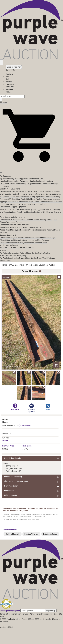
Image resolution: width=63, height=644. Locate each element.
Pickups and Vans (43, 230)
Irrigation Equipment (37, 181)
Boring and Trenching (27, 194)
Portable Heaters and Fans (31, 240)
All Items (4, 103)
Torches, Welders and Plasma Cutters (32, 243)
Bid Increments (10, 495)
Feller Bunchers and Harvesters (13, 209)
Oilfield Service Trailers (35, 253)
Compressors (5, 238)
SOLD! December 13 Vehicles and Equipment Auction (32, 265)
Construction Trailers (17, 253)
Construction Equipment (10, 189)
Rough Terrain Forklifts (37, 202)
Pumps (9, 243)
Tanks (14, 243)
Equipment (10, 84)
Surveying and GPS (14, 204)
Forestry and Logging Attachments (39, 209)
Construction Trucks (16, 258)
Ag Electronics (6, 179)
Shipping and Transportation (16, 481)
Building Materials (13, 534)
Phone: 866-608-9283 (30, 619)
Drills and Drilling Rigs (30, 197)
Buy (7, 76)
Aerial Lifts (4, 191)
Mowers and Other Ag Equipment (22, 184)
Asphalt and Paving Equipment (21, 191)
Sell (7, 79)
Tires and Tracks (28, 248)
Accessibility (47, 614)
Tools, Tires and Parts (9, 245)
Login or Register (14, 67)
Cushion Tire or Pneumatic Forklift (14, 220)
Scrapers (50, 202)
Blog (56, 614)
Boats (8, 230)
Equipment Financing (13, 477)
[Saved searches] (2, 62)
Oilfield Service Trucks (33, 258)
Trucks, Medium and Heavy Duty (13, 256)
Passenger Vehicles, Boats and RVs (14, 225)
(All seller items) (25, 425)
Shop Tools (16, 248)
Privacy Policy (35, 614)
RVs (52, 230)
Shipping (9, 89)
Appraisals (10, 87)
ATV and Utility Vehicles (16, 227)
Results (9, 82)
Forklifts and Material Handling (13, 217)
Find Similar (9, 491)
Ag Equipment (6, 176)
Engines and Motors (19, 238)
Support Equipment (8, 235)
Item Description (11, 486)
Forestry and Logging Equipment (13, 207)
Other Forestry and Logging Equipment (27, 212)
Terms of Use (23, 614)
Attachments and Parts (43, 191)
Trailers (3, 250)
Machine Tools (6, 248)
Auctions (9, 74)
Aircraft (3, 227)
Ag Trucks (4, 258)
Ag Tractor (16, 179)
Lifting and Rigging (13, 240)
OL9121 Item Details (13, 458)
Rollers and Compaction (18, 202)
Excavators (44, 197)
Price (8, 446)
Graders (51, 197)
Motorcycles (15, 230)
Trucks (8, 261)
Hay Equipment (22, 181)
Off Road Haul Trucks (17, 199)
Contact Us (10, 70)
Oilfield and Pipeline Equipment (39, 199)
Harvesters (12, 181)
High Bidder (27, 446)
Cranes (12, 197)
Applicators (25, 179)
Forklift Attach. (34, 220)
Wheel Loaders (39, 204)
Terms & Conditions (8, 614)
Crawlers (18, 197)
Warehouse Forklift (14, 222)
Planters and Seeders (44, 184)
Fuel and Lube (33, 238)
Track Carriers (28, 204)
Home (4, 265)
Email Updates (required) (10, 611)
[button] (31, 166)
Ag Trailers (4, 253)
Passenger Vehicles (28, 230)
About (8, 92)
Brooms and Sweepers (45, 194)
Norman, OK (7, 433)
